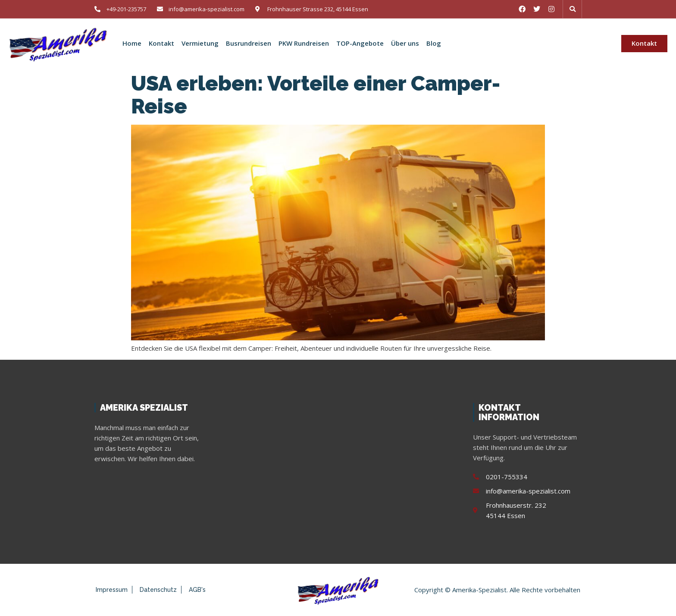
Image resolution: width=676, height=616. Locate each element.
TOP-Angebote (360, 43)
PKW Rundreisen (304, 43)
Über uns (405, 43)
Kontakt (161, 43)
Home (132, 43)
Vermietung (200, 43)
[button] (573, 9)
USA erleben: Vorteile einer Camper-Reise (316, 95)
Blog (434, 43)
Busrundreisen (249, 43)
